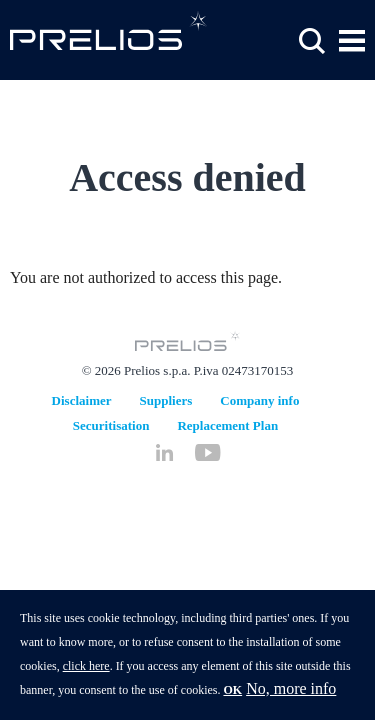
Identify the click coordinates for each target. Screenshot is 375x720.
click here (86, 677)
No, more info (291, 699)
